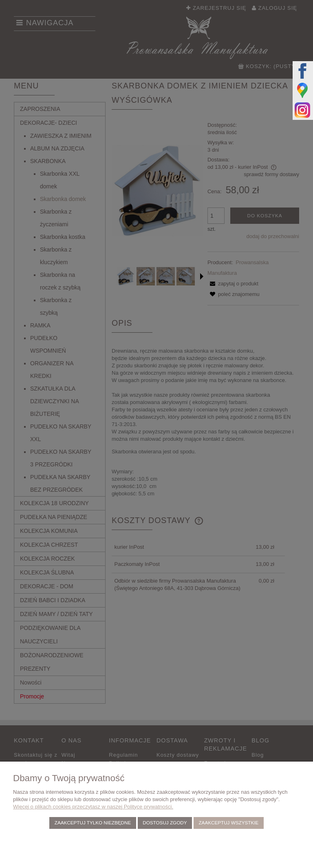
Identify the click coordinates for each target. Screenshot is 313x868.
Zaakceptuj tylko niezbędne (93, 823)
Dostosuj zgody (165, 823)
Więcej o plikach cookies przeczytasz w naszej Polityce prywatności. (93, 807)
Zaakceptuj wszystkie (228, 823)
